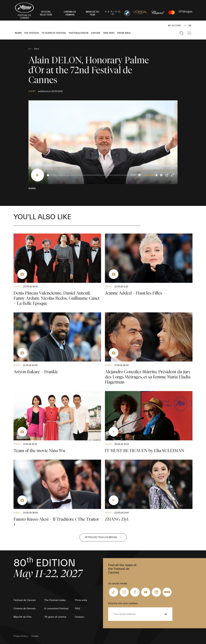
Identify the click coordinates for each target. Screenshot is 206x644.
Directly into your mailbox (123, 603)
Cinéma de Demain (25, 609)
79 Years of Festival (54, 33)
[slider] (88, 175)
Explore (96, 33)
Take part (109, 33)
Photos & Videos (79, 33)
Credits (35, 636)
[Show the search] (182, 33)
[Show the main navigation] (189, 33)
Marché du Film (23, 617)
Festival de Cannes (25, 600)
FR (185, 26)
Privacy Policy (21, 636)
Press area (124, 33)
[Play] (37, 175)
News (18, 33)
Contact (80, 617)
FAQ (77, 609)
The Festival (32, 33)
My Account (175, 26)
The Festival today (55, 600)
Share (32, 189)
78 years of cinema (55, 617)
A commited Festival (56, 609)
